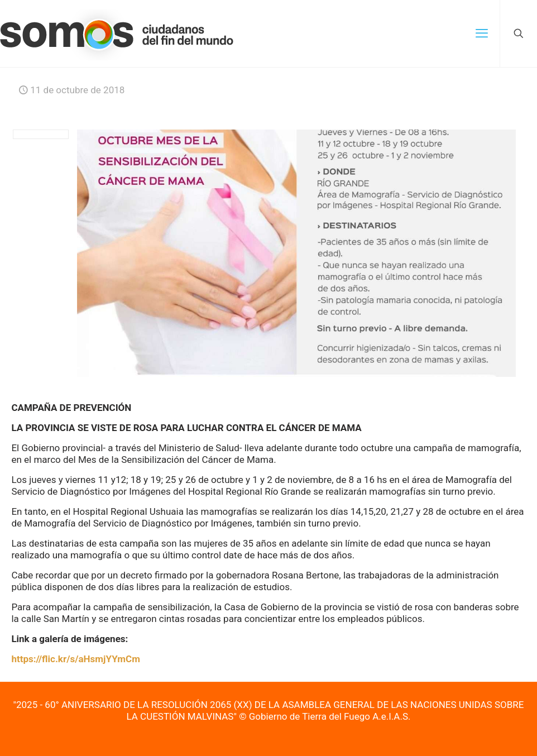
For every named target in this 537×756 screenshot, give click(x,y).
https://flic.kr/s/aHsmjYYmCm (76, 659)
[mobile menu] (482, 34)
